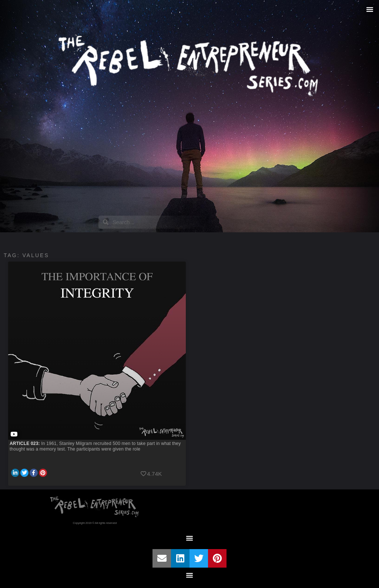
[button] (370, 9)
